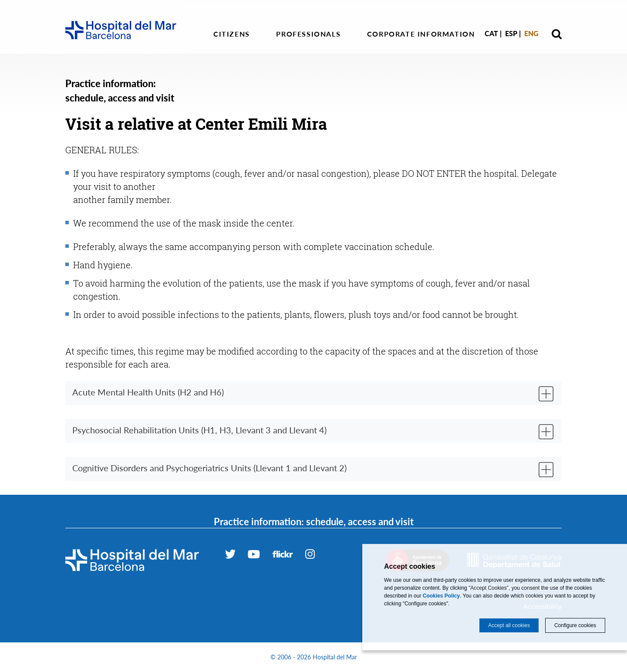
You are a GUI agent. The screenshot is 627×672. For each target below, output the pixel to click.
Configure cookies (575, 625)
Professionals (308, 34)
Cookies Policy (441, 596)
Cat (491, 33)
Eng (531, 33)
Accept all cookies (509, 625)
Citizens (232, 34)
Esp (511, 33)
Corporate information (421, 34)
